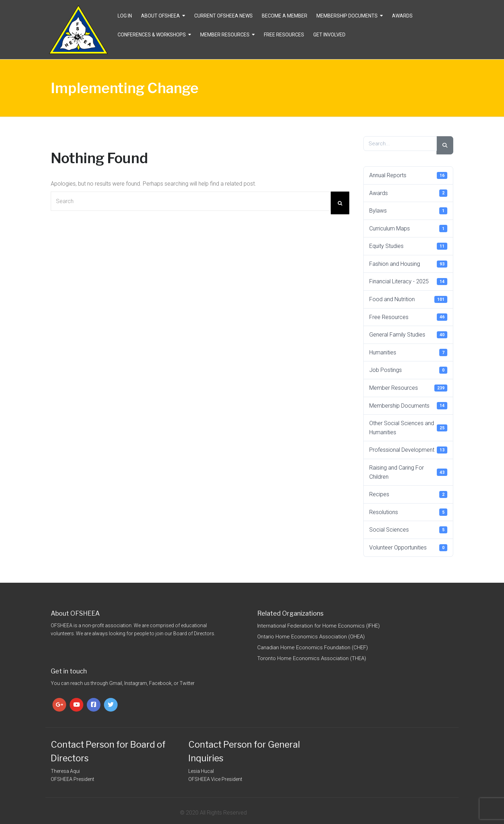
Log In (125, 16)
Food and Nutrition (408, 299)
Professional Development (408, 450)
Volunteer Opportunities (408, 548)
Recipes (408, 494)
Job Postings (408, 370)
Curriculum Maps (408, 228)
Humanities (408, 352)
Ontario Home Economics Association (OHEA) (311, 637)
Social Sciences (408, 530)
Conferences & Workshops (152, 35)
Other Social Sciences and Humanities (408, 428)
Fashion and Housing (408, 264)
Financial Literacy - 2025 (408, 282)
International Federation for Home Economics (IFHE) (318, 626)
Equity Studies (408, 246)
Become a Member (285, 16)
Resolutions (408, 512)
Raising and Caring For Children (408, 472)
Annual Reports (408, 175)
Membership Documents (347, 16)
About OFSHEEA (160, 16)
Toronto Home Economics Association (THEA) (312, 658)
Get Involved (329, 35)
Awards (402, 16)
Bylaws (408, 211)
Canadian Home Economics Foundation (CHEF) (313, 648)
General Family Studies (408, 335)
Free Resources (284, 35)
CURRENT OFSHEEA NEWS (223, 16)
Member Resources (225, 35)
